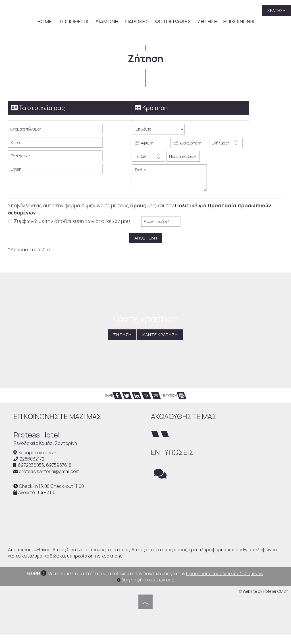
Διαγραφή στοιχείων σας (145, 589)
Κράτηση (276, 11)
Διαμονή (107, 22)
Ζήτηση (207, 22)
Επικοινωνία (239, 22)
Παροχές (136, 22)
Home (44, 22)
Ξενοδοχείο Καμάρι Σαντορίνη (46, 446)
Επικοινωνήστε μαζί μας (58, 419)
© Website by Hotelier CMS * (264, 601)
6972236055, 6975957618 (45, 468)
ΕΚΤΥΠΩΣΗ (175, 398)
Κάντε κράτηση (161, 337)
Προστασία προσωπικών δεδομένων (225, 583)
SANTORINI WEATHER (217, 511)
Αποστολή (145, 238)
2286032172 (33, 462)
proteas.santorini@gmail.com (50, 474)
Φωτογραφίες (173, 22)
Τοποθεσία (73, 22)
